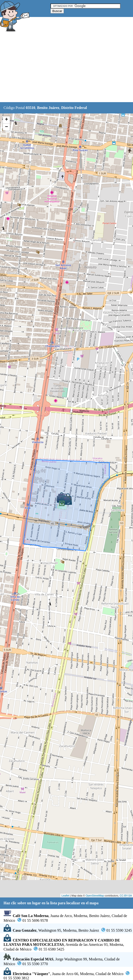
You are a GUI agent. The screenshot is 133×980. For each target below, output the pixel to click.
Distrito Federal (74, 108)
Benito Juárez (48, 108)
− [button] (6, 127)
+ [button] (6, 120)
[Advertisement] (66, 68)
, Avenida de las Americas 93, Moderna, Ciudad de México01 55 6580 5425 (64, 945)
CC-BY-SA (126, 896)
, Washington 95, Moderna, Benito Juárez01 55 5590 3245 (68, 930)
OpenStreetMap (95, 896)
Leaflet (65, 896)
